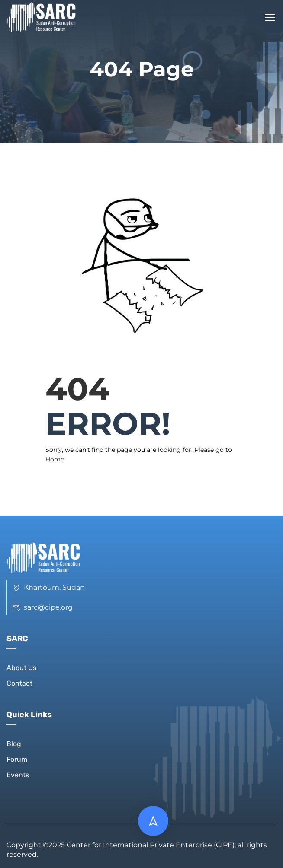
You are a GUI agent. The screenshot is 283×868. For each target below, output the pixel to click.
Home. (55, 459)
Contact (19, 683)
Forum (17, 759)
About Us (21, 668)
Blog (14, 744)
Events (18, 775)
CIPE (224, 845)
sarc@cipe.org (42, 607)
